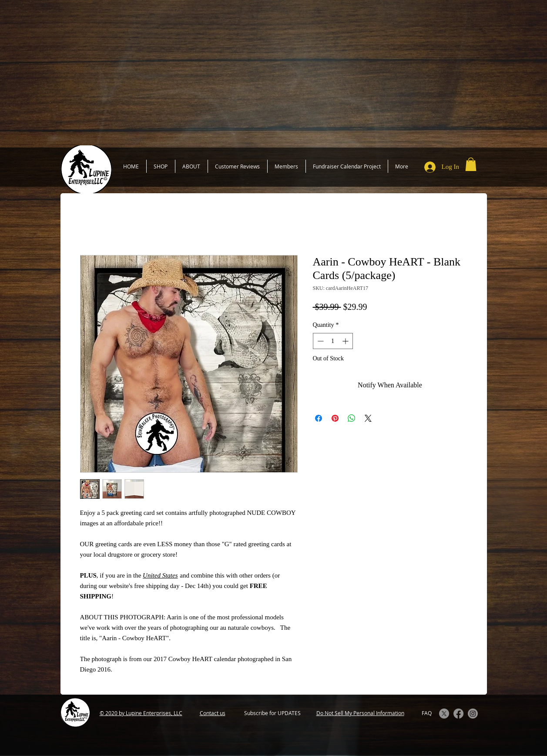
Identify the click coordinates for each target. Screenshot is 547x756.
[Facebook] (458, 714)
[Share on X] (368, 418)
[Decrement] (320, 341)
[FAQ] (427, 713)
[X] (444, 714)
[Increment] (346, 341)
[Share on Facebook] (319, 418)
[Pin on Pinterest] (335, 418)
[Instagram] (473, 714)
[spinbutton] (333, 341)
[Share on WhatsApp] (352, 418)
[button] (471, 164)
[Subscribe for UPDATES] (273, 713)
